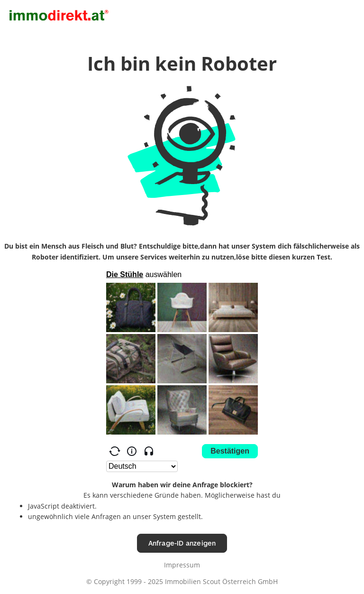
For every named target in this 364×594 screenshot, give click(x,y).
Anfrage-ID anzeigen (182, 543)
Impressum (182, 565)
